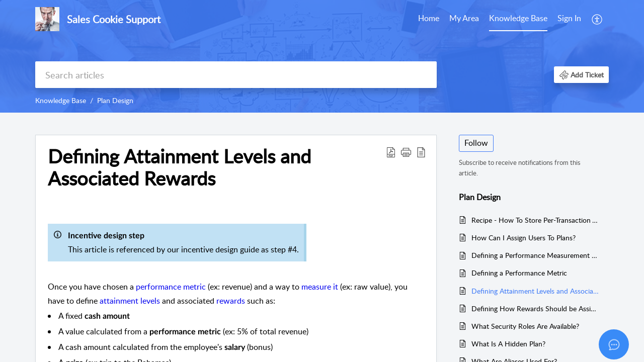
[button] (597, 19)
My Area (464, 18)
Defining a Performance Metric (519, 273)
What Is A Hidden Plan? (508, 344)
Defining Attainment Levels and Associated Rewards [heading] (179, 167)
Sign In (569, 18)
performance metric (171, 287)
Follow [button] (476, 143)
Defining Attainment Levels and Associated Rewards (535, 291)
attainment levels (130, 301)
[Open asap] (614, 344)
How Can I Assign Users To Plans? (524, 238)
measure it (320, 287)
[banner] (322, 56)
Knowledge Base (518, 18)
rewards (231, 301)
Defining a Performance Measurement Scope (535, 255)
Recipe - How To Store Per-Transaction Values (535, 220)
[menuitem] (429, 19)
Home (429, 18)
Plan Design (115, 100)
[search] (236, 75)
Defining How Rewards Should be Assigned (535, 308)
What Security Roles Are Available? (525, 326)
